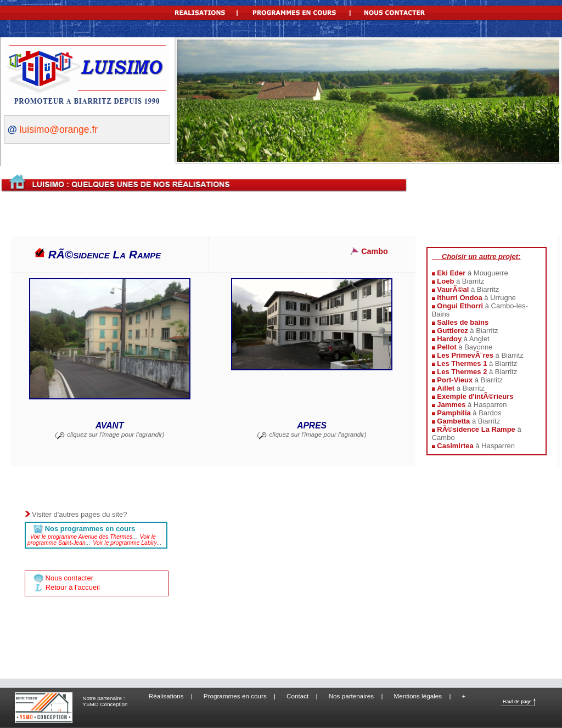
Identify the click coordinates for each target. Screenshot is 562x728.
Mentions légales (418, 696)
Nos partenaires (352, 696)
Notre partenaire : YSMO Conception (105, 701)
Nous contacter (68, 578)
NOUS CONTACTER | (398, 11)
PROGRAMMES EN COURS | (300, 11)
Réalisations (166, 696)
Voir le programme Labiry (125, 543)
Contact (297, 696)
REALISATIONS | (201, 11)
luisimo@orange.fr (59, 129)
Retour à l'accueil (73, 587)
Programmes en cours (235, 696)
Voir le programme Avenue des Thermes (81, 537)
